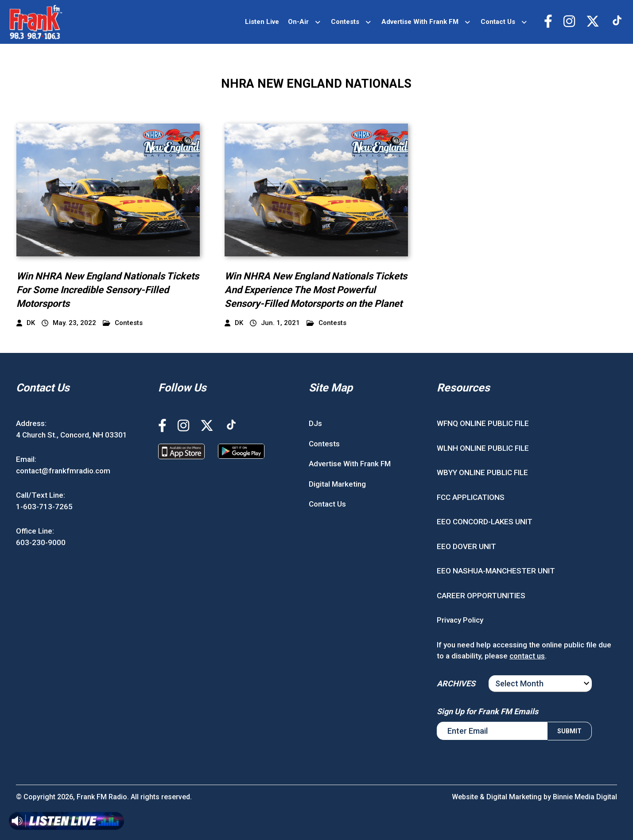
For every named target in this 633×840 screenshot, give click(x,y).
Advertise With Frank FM (420, 22)
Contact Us (498, 22)
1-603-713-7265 (44, 507)
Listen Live (262, 22)
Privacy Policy (460, 620)
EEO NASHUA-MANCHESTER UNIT (496, 571)
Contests (345, 22)
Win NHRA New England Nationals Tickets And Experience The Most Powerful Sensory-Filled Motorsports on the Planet (316, 290)
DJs (315, 423)
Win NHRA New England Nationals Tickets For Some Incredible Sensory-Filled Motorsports (108, 290)
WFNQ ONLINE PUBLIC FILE (483, 423)
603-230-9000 (41, 542)
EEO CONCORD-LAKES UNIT (485, 522)
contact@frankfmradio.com (63, 471)
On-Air (298, 22)
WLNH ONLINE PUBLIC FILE (483, 448)
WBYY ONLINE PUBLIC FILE (482, 472)
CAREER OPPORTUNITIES (481, 596)
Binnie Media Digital (585, 797)
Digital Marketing (337, 484)
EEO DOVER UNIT (466, 546)
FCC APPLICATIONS (471, 497)
